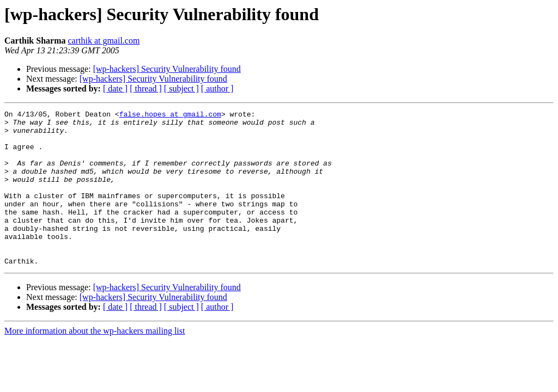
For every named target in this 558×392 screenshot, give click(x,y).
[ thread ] (146, 88)
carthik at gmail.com (104, 41)
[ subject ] (181, 88)
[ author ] (217, 88)
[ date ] (115, 88)
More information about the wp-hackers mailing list (95, 362)
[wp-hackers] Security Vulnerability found (167, 69)
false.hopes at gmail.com (170, 115)
